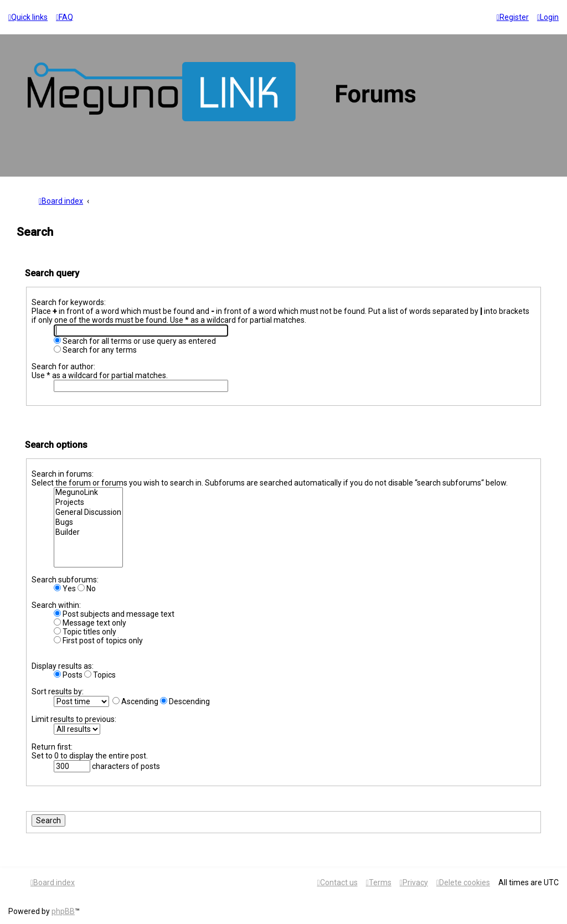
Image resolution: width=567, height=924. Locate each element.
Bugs (88, 523)
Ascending (135, 701)
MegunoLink (88, 493)
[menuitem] (65, 17)
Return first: (52, 747)
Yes (65, 589)
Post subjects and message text (114, 614)
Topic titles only (85, 632)
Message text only (90, 623)
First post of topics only (98, 641)
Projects (88, 503)
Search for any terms (95, 350)
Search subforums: (65, 580)
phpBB (63, 911)
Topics (100, 675)
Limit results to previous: (74, 719)
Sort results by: (58, 691)
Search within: (56, 605)
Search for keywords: (69, 302)
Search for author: (63, 366)
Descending (185, 701)
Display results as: (63, 666)
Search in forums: (63, 474)
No (87, 589)
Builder (88, 533)
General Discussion (88, 513)
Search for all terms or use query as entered (135, 341)
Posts (68, 675)
